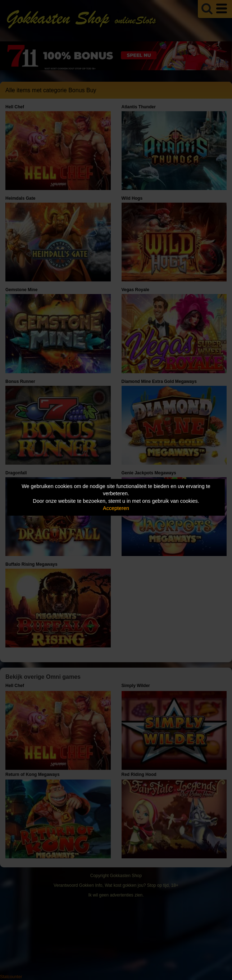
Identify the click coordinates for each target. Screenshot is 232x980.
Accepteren (116, 508)
